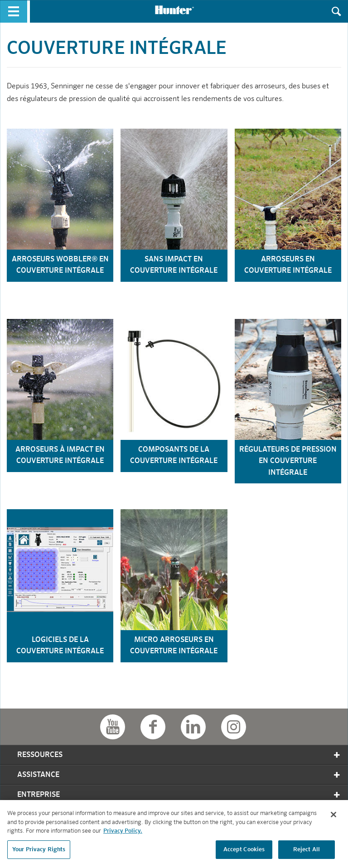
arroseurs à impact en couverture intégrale (60, 456)
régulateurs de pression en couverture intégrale (288, 461)
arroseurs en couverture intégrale (288, 265)
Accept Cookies (244, 852)
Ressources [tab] (179, 755)
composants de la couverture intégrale (174, 456)
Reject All (307, 852)
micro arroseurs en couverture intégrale (174, 646)
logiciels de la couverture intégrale (60, 646)
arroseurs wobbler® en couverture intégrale (60, 265)
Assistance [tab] (179, 775)
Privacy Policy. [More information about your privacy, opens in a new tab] (123, 833)
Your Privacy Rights (39, 852)
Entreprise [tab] (179, 795)
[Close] (333, 817)
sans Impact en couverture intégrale (174, 265)
